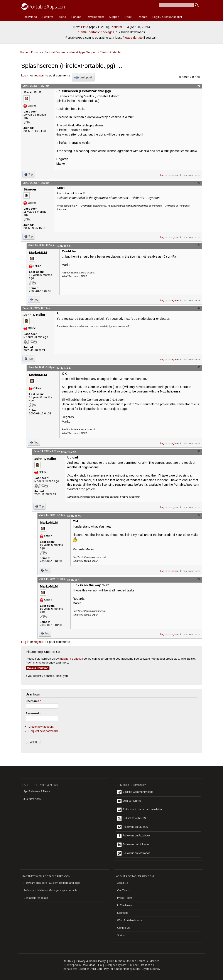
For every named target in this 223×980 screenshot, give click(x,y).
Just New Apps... (33, 799)
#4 (199, 308)
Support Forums (55, 52)
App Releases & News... (38, 791)
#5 (199, 367)
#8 (199, 579)
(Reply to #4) (63, 368)
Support (114, 17)
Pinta (85, 27)
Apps (63, 17)
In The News (125, 906)
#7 (199, 515)
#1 (199, 86)
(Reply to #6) (74, 516)
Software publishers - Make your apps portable (50, 891)
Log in (25, 75)
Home (24, 52)
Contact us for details (36, 898)
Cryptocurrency (151, 969)
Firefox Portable (110, 52)
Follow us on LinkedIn (133, 845)
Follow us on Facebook (134, 836)
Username (33, 701)
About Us (122, 883)
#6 (199, 451)
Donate (142, 17)
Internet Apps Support (83, 52)
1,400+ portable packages (96, 32)
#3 (199, 245)
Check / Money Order (127, 969)
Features (48, 17)
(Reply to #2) (63, 246)
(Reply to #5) (68, 452)
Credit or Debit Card (91, 969)
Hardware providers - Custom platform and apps (52, 883)
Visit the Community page (135, 792)
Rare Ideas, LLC (92, 965)
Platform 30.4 (120, 27)
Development (95, 17)
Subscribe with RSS (132, 818)
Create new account (41, 727)
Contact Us (124, 928)
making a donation (71, 659)
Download (30, 17)
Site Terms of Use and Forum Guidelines (134, 961)
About (128, 17)
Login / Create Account (167, 17)
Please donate (133, 38)
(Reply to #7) (74, 580)
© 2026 (68, 961)
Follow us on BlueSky (133, 827)
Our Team (123, 891)
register (39, 75)
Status (121, 935)
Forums (76, 17)
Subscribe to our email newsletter (140, 810)
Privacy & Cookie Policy (91, 961)
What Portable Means (130, 920)
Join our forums (129, 801)
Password (33, 713)
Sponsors (123, 913)
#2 (199, 183)
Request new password (43, 731)
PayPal (108, 969)
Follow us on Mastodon (134, 853)
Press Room (125, 898)
